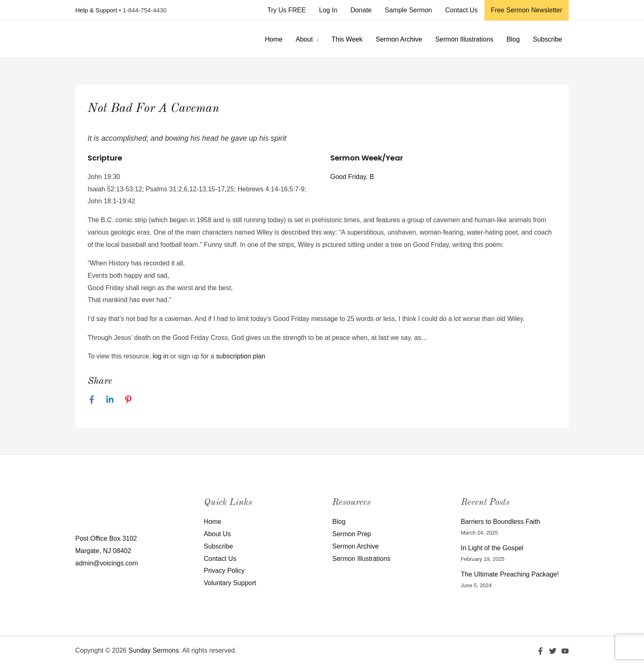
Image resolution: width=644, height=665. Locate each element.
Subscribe (548, 39)
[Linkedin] (110, 400)
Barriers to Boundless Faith (501, 522)
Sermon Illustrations (464, 39)
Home (274, 39)
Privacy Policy (225, 571)
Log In (328, 10)
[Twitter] (553, 651)
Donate (361, 10)
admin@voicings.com (107, 563)
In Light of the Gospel (492, 548)
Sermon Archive (399, 39)
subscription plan (241, 356)
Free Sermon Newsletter (527, 10)
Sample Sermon (409, 10)
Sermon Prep (352, 534)
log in (160, 356)
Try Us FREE (287, 10)
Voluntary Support (230, 583)
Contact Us (461, 10)
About (304, 39)
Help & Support (96, 10)
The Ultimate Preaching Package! (510, 574)
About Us (218, 534)
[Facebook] (92, 400)
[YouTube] (565, 651)
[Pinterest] (128, 400)
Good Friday (348, 177)
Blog (513, 39)
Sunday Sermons (154, 650)
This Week (347, 39)
